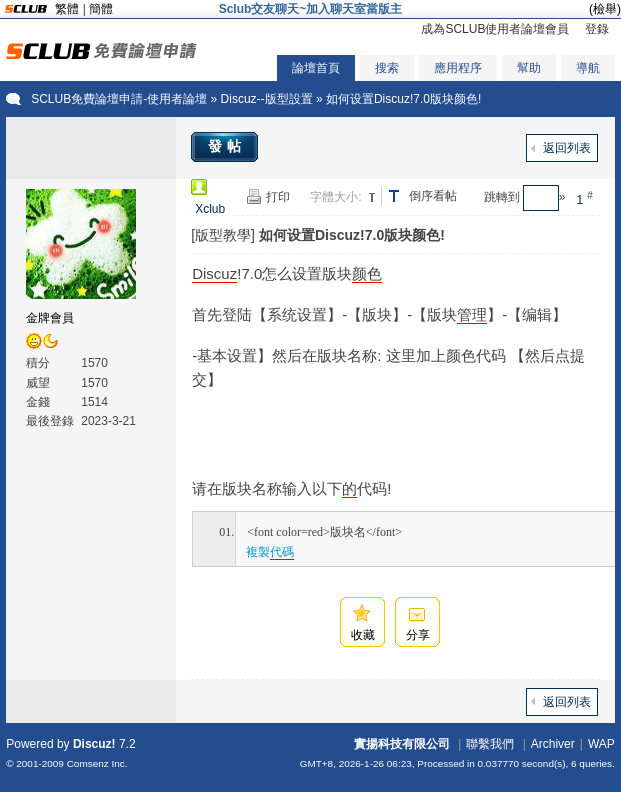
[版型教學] (223, 235)
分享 (418, 635)
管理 (472, 314)
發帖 (227, 146)
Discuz (214, 273)
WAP (601, 744)
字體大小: (335, 197)
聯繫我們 (490, 744)
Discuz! (94, 744)
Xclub (210, 209)
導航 (588, 68)
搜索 (387, 68)
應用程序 (458, 68)
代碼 (282, 552)
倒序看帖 (433, 196)
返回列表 (567, 148)
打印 (278, 197)
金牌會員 (50, 318)
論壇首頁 (316, 68)
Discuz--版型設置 (267, 99)
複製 (270, 552)
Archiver (553, 744)
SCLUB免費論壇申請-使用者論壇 (119, 99)
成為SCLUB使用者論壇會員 (495, 29)
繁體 (67, 9)
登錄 (597, 29)
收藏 (363, 635)
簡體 (101, 9)
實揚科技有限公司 (402, 744)
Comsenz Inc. (97, 763)
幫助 (529, 68)
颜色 (367, 273)
